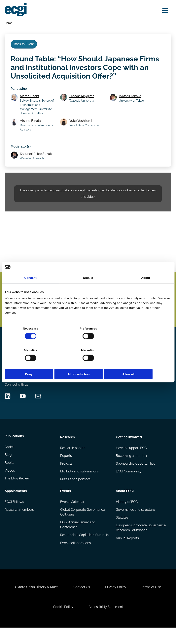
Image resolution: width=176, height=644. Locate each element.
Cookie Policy (63, 622)
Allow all (144, 363)
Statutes (122, 529)
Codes (10, 459)
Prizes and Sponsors (76, 491)
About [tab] (146, 289)
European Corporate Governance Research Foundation (132, 542)
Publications (14, 447)
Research (68, 447)
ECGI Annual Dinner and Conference (78, 536)
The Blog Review (17, 491)
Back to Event (25, 45)
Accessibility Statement (106, 622)
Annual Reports (127, 555)
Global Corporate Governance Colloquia (83, 524)
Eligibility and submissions (80, 483)
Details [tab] (88, 289)
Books (10, 475)
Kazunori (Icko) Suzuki (37, 157)
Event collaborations (76, 555)
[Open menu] (165, 11)
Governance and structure (135, 521)
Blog (8, 467)
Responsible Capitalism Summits (85, 547)
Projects (66, 475)
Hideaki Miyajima (82, 99)
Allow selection (88, 363)
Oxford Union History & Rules (35, 601)
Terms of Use (152, 601)
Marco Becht (30, 99)
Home (9, 23)
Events (66, 502)
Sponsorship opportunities (135, 475)
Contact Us (81, 601)
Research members (19, 521)
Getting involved (129, 447)
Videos (10, 483)
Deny (32, 363)
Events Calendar (73, 513)
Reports (66, 467)
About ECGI (125, 502)
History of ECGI (127, 513)
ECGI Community (128, 483)
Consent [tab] (30, 289)
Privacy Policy (116, 601)
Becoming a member (131, 467)
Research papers (73, 459)
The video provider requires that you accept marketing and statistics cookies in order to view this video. (88, 198)
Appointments (16, 502)
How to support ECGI (131, 459)
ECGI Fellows (14, 513)
